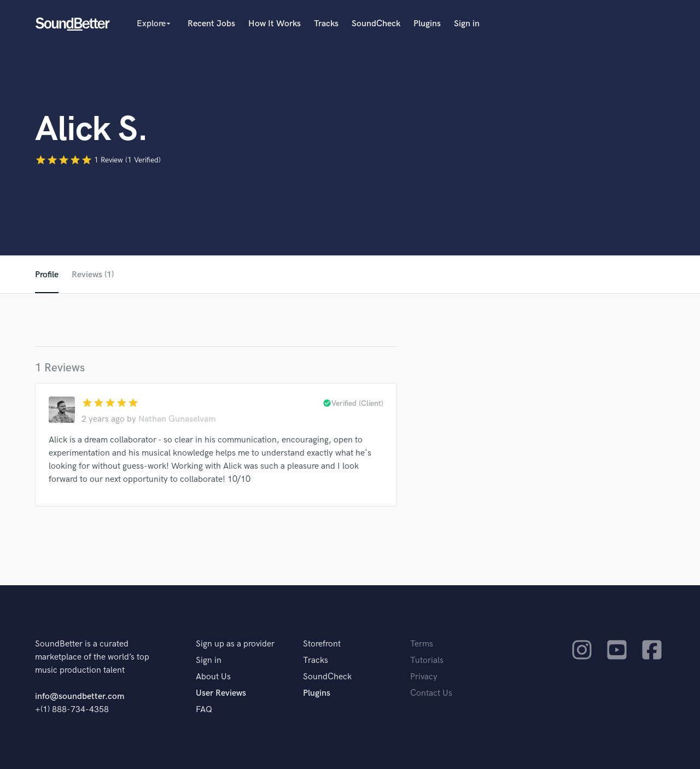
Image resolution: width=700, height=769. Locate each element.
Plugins (427, 24)
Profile (47, 275)
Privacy (424, 677)
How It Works (275, 24)
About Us (213, 677)
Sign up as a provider (235, 644)
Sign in (467, 24)
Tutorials (427, 660)
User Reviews (221, 693)
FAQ (204, 710)
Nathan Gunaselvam (177, 419)
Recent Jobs (211, 24)
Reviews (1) (93, 275)
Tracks (326, 24)
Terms (422, 644)
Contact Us (431, 693)
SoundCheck (376, 24)
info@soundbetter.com (80, 697)
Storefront (322, 644)
